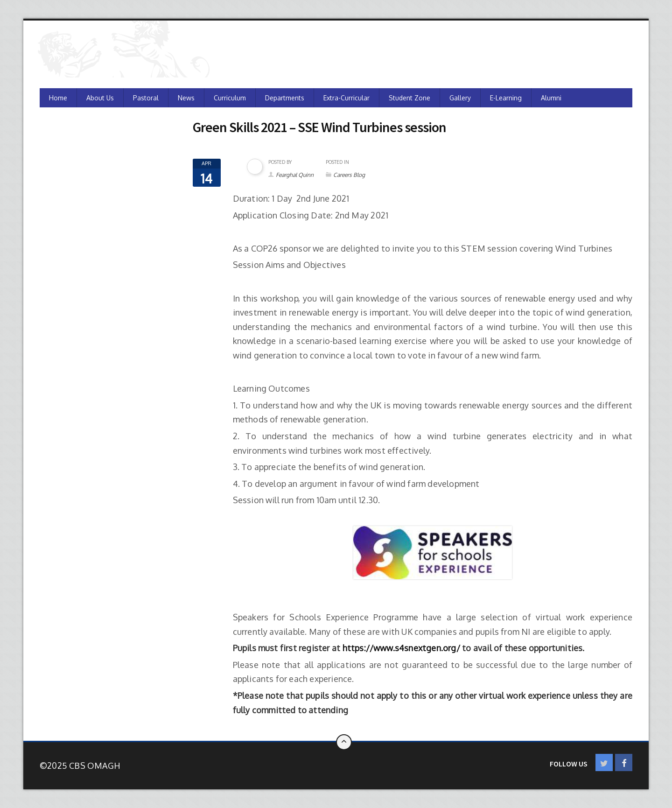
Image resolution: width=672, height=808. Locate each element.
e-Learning (506, 98)
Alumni (551, 98)
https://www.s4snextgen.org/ (401, 648)
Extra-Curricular (346, 98)
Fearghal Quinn (295, 175)
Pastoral (146, 98)
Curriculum (230, 98)
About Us (100, 98)
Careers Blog (349, 175)
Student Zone (409, 98)
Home (58, 98)
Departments (285, 98)
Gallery (460, 98)
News (186, 98)
